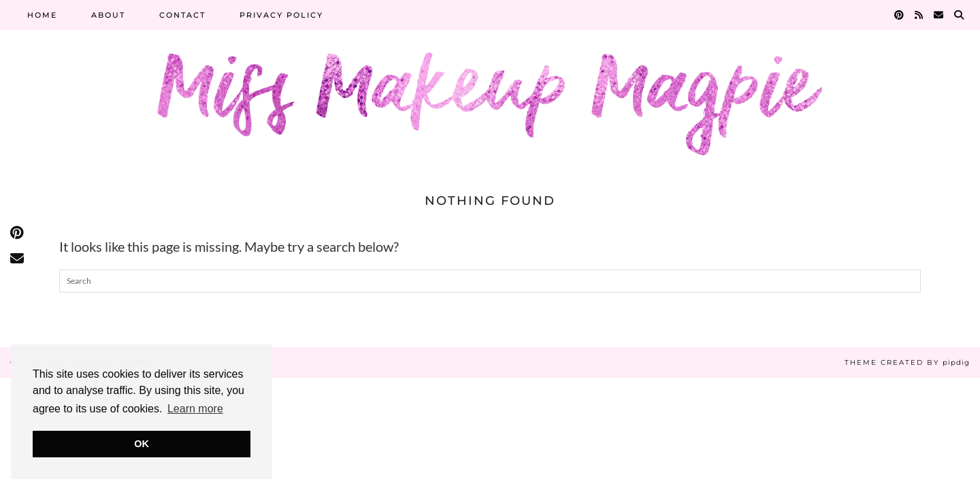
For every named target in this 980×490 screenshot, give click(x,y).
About (108, 15)
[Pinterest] (900, 15)
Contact (182, 15)
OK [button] (142, 444)
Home (42, 15)
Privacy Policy (281, 15)
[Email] (939, 15)
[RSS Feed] (919, 15)
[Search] (960, 15)
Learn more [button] (195, 409)
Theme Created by (907, 362)
